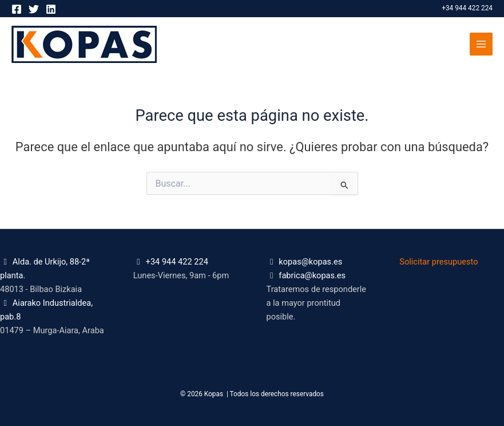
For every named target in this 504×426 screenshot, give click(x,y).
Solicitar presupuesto (438, 262)
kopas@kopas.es (310, 262)
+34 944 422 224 (467, 8)
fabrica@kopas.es (312, 275)
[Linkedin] (51, 9)
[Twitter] (34, 9)
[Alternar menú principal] (481, 44)
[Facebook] (17, 9)
